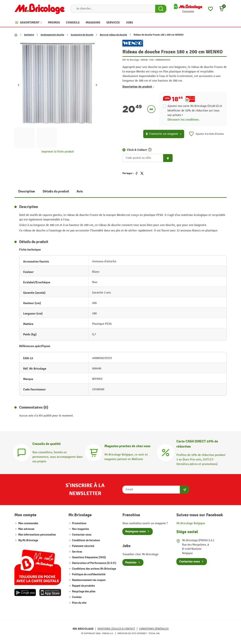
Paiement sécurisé (83, 546)
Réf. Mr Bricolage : (131, 60)
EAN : (152, 60)
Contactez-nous (81, 535)
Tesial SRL (154, 633)
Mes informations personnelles (37, 535)
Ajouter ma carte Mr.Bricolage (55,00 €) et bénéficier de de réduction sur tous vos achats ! (195, 111)
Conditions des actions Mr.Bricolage (94, 569)
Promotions (79, 523)
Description (27, 191)
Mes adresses (26, 529)
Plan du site (79, 603)
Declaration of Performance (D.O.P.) (94, 563)
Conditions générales (154, 629)
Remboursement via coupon (88, 580)
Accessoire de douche (82, 35)
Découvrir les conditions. (183, 120)
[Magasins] (94, 452)
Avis (80, 191)
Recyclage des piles (83, 591)
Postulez (131, 562)
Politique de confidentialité (88, 574)
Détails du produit (56, 191)
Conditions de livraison (86, 540)
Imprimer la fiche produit (58, 152)
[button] (222, 9)
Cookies (77, 597)
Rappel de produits (83, 586)
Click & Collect (137, 150)
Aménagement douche (52, 35)
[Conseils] (22, 452)
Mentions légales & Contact (116, 629)
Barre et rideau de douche (113, 35)
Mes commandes (28, 523)
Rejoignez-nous (135, 531)
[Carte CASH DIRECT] (166, 452)
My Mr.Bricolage (28, 540)
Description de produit (138, 87)
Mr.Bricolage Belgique (191, 523)
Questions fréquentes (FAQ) (89, 557)
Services (77, 552)
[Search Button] (161, 9)
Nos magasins (80, 529)
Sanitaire (29, 35)
